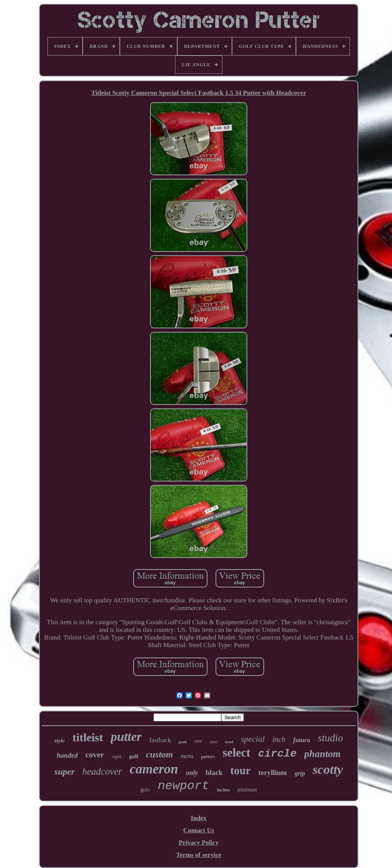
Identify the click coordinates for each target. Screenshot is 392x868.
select (237, 753)
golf (134, 756)
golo (145, 790)
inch (279, 739)
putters (208, 757)
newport (183, 786)
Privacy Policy (199, 843)
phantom (323, 754)
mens (187, 756)
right (117, 756)
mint (213, 742)
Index (199, 818)
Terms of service (199, 855)
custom (159, 754)
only (192, 773)
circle (277, 754)
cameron (154, 769)
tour (241, 770)
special (253, 739)
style (60, 741)
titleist (88, 737)
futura (302, 740)
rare (198, 741)
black (214, 773)
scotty (327, 769)
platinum (247, 790)
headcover (102, 771)
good (183, 742)
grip (300, 773)
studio (330, 738)
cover (95, 755)
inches (223, 790)
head (229, 742)
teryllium (273, 773)
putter (126, 737)
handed (67, 755)
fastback (160, 740)
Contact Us (199, 830)
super (64, 772)
